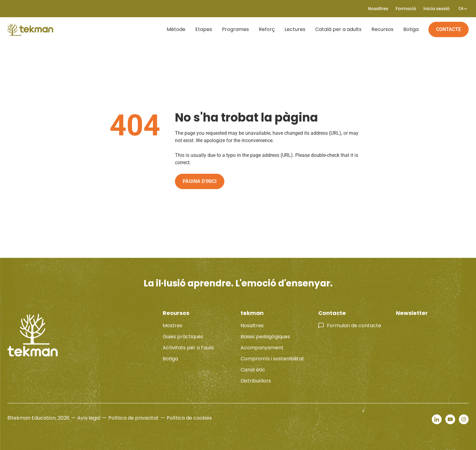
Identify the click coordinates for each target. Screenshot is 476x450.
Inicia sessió (437, 9)
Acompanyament (262, 348)
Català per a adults (338, 29)
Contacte (449, 29)
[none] (461, 9)
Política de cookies (189, 418)
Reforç (267, 29)
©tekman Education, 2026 (38, 418)
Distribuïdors (256, 381)
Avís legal (89, 418)
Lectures (295, 29)
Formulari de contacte (354, 326)
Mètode (176, 29)
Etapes (204, 29)
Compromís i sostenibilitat (272, 359)
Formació (406, 9)
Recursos (382, 29)
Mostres (172, 326)
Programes (235, 29)
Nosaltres (378, 9)
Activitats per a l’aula (188, 348)
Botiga (411, 29)
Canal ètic (253, 370)
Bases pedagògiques (265, 337)
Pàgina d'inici (200, 181)
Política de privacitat (134, 418)
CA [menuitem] (461, 9)
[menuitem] (461, 9)
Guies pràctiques (183, 337)
